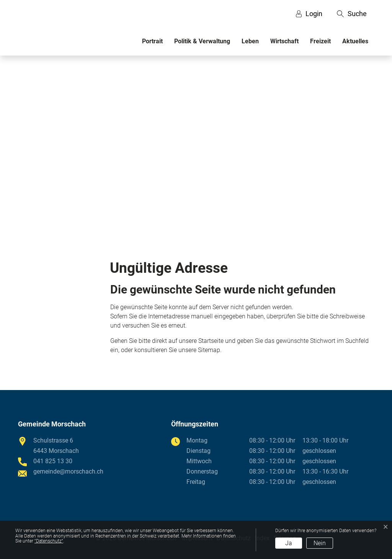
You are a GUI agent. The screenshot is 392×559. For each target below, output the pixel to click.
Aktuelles (355, 41)
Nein (320, 543)
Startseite (211, 341)
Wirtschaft (284, 41)
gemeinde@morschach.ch (68, 471)
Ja (289, 543)
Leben (250, 41)
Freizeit (320, 41)
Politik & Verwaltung (202, 41)
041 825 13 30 (53, 461)
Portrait (152, 41)
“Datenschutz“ (49, 541)
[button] (352, 14)
